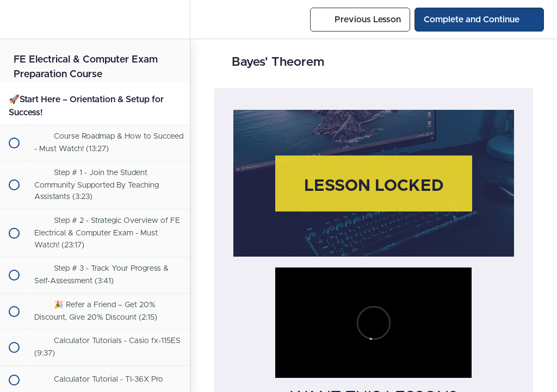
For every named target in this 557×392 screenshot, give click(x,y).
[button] (14, 19)
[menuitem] (176, 19)
